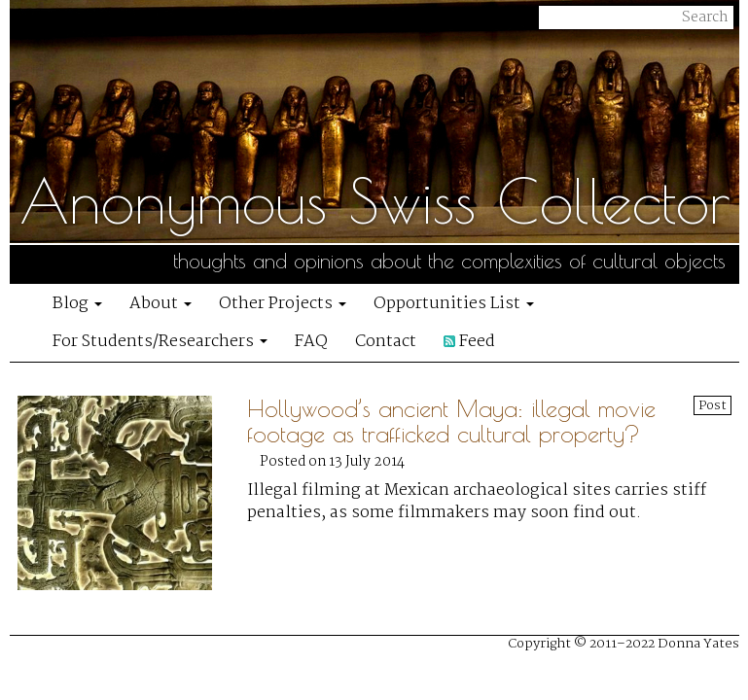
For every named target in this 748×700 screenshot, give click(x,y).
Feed (469, 342)
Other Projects (283, 304)
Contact (386, 342)
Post (712, 405)
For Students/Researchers (160, 342)
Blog (77, 304)
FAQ (311, 342)
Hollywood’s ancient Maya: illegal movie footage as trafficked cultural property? (451, 421)
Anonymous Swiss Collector (375, 200)
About (160, 304)
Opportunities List (454, 304)
